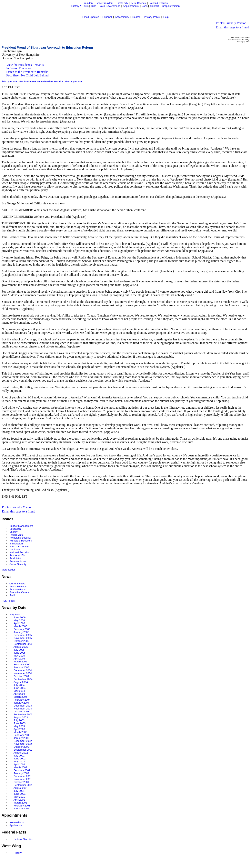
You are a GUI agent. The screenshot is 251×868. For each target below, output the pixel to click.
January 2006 (21, 632)
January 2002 (21, 773)
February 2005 (22, 664)
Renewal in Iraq (18, 561)
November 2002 (23, 744)
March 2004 (20, 697)
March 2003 (20, 732)
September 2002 (23, 750)
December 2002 (23, 741)
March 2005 (20, 662)
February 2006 (22, 629)
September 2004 (23, 679)
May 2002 (19, 761)
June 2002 (20, 759)
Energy (13, 532)
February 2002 (22, 770)
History (17, 853)
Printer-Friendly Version (231, 23)
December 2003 (23, 706)
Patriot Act (15, 558)
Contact (155, 6)
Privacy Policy (152, 17)
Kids (94, 6)
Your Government (110, 6)
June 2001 (20, 794)
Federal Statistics (23, 839)
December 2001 (23, 776)
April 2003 (19, 729)
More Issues (9, 570)
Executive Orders (19, 592)
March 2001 (20, 803)
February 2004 (22, 700)
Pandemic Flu (17, 555)
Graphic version (171, 6)
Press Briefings (18, 586)
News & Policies (159, 3)
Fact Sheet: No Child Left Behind (27, 75)
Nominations (16, 822)
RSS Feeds (8, 601)
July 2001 (19, 791)
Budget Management (21, 526)
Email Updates (91, 17)
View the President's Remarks (25, 65)
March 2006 (20, 626)
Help (166, 17)
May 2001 (19, 797)
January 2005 (21, 667)
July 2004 (19, 685)
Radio (13, 595)
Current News (17, 584)
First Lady (122, 3)
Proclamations (17, 589)
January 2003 (21, 738)
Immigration (16, 544)
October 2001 (21, 782)
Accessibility (122, 17)
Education (15, 529)
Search (136, 17)
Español (107, 17)
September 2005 (23, 644)
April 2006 (19, 623)
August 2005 (21, 647)
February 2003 (22, 735)
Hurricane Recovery (21, 541)
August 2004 (21, 682)
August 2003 (21, 717)
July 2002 (19, 756)
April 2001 (19, 800)
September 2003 (23, 714)
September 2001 (23, 785)
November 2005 (23, 638)
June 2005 (20, 653)
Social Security (18, 564)
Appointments (131, 6)
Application (16, 825)
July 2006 (15, 614)
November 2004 (23, 673)
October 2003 (21, 712)
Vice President (105, 3)
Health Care (16, 535)
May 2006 (19, 620)
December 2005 (23, 635)
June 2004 (20, 688)
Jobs (145, 6)
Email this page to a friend (232, 27)
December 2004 (23, 670)
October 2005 (21, 641)
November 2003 (23, 709)
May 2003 (19, 726)
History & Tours (80, 6)
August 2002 (21, 753)
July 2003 (19, 720)
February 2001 (22, 806)
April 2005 (19, 659)
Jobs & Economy (19, 546)
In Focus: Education (19, 68)
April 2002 (19, 764)
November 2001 (23, 779)
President (88, 3)
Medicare (15, 549)
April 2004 (19, 694)
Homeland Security (20, 538)
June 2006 (20, 617)
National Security (19, 552)
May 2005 (19, 656)
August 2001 (21, 788)
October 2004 (21, 676)
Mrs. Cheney (139, 3)
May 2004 (19, 691)
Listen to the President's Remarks (27, 72)
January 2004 (21, 703)
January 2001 (21, 809)
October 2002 (21, 747)
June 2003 (20, 723)
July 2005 (19, 650)
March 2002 (20, 767)
